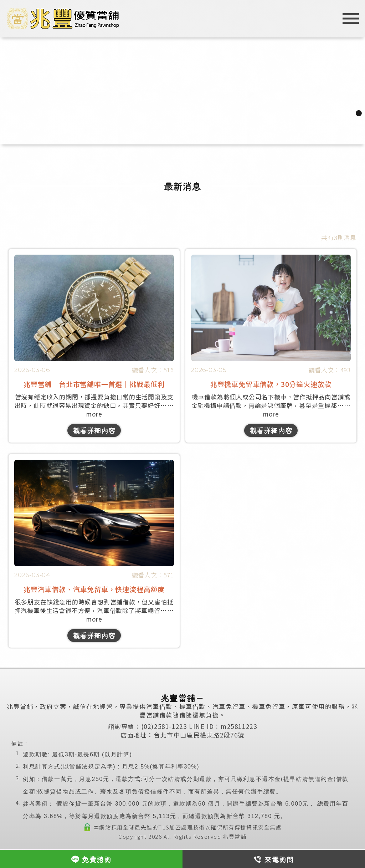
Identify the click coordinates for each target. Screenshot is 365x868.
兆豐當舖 (235, 836)
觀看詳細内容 (94, 430)
